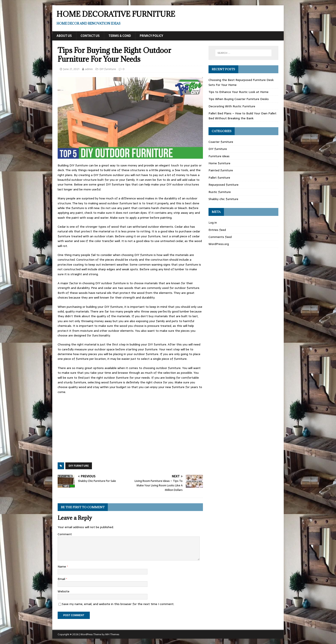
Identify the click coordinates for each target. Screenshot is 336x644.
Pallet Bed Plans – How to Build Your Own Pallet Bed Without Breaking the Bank (242, 116)
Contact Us (90, 36)
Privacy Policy (151, 36)
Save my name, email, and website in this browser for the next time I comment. (118, 604)
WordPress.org (219, 244)
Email (62, 579)
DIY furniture (108, 69)
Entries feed (217, 230)
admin (89, 69)
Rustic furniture (220, 192)
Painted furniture (221, 170)
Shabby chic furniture (223, 199)
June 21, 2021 (71, 69)
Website (64, 591)
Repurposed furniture (223, 185)
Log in (213, 223)
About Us (64, 36)
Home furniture (219, 163)
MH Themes (112, 634)
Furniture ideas (219, 156)
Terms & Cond (120, 36)
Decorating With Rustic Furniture (232, 106)
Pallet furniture (219, 178)
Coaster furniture (221, 142)
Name (62, 566)
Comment (65, 534)
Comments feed (220, 237)
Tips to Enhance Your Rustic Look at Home (238, 92)
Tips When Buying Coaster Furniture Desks (239, 99)
